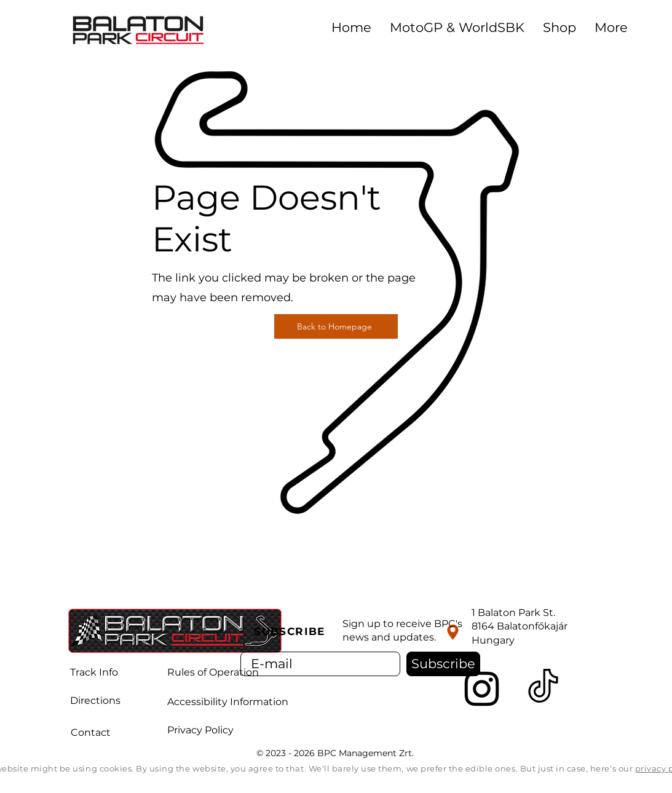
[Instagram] (482, 689)
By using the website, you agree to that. (222, 768)
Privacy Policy (200, 730)
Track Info (94, 672)
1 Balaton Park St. (513, 613)
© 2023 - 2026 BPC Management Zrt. (336, 753)
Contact (91, 732)
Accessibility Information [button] (228, 702)
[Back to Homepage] (336, 326)
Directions (95, 700)
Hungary (493, 640)
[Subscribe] (443, 664)
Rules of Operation (213, 672)
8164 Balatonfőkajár (520, 626)
